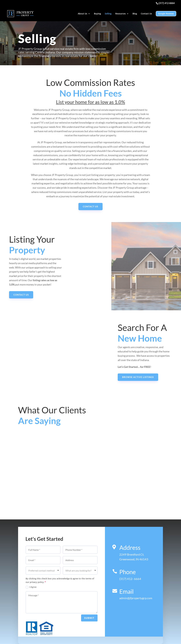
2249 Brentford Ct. (132, 554)
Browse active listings (138, 377)
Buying (97, 14)
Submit (89, 618)
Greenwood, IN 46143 (134, 559)
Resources (121, 14)
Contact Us (146, 14)
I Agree (31, 587)
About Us (82, 14)
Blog (135, 14)
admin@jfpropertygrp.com (136, 598)
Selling (108, 14)
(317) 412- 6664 (130, 579)
